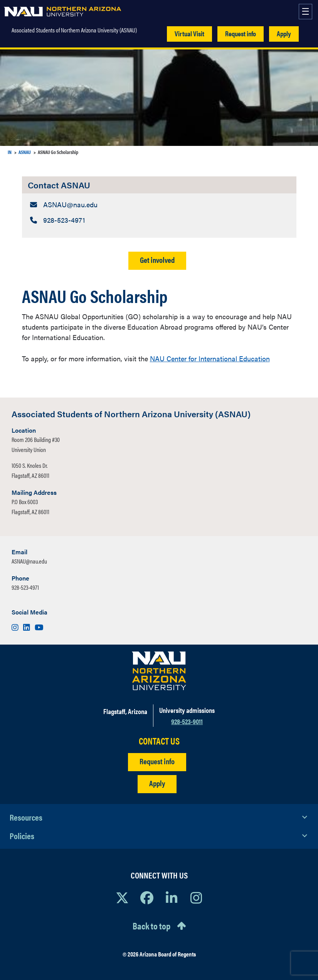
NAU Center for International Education (210, 358)
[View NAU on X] (122, 897)
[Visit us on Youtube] (39, 627)
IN (10, 152)
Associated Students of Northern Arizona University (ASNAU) (74, 30)
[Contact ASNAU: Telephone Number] (159, 220)
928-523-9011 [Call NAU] (187, 721)
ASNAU (25, 152)
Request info (241, 33)
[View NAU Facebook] (147, 897)
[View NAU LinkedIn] (172, 897)
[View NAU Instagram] (196, 897)
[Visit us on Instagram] (16, 627)
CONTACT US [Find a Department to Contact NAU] (159, 741)
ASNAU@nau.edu (29, 561)
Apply (284, 33)
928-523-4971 (25, 587)
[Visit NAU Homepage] (159, 671)
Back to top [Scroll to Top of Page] (151, 926)
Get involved (157, 260)
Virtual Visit (189, 33)
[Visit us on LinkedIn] (27, 627)
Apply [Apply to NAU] (157, 783)
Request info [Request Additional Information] (157, 761)
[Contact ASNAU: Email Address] (159, 204)
